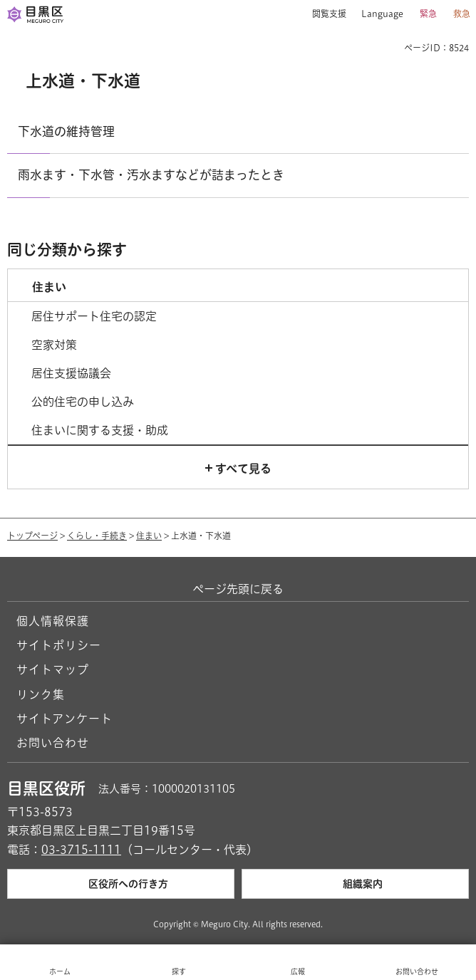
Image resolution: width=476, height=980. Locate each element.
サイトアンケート (64, 719)
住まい (149, 536)
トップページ (32, 536)
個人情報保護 (53, 621)
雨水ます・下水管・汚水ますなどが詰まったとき (151, 175)
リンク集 (41, 694)
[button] (324, 14)
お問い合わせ (53, 743)
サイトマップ (53, 669)
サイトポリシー (59, 645)
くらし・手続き (97, 536)
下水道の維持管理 (66, 131)
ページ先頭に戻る (238, 589)
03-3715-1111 (81, 850)
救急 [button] (462, 14)
